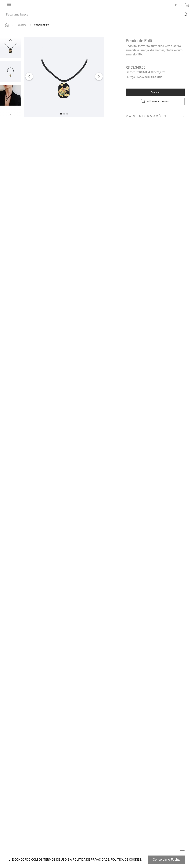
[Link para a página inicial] (8, 25)
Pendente (22, 25)
